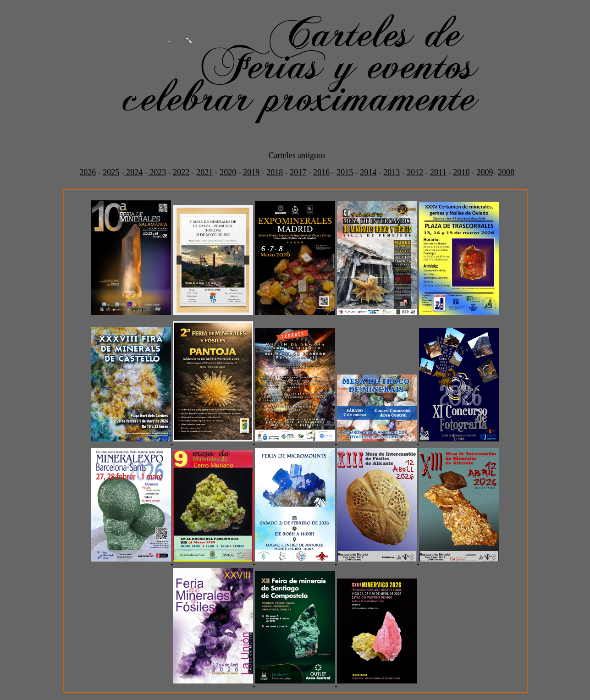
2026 (88, 172)
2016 (321, 172)
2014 (368, 172)
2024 (134, 172)
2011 (438, 172)
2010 (462, 172)
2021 (204, 172)
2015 (345, 172)
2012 (415, 172)
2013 (391, 172)
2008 (506, 172)
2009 (485, 172)
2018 (275, 172)
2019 (251, 172)
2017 (298, 172)
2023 (157, 172)
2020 (228, 172)
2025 (111, 172)
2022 (181, 172)
